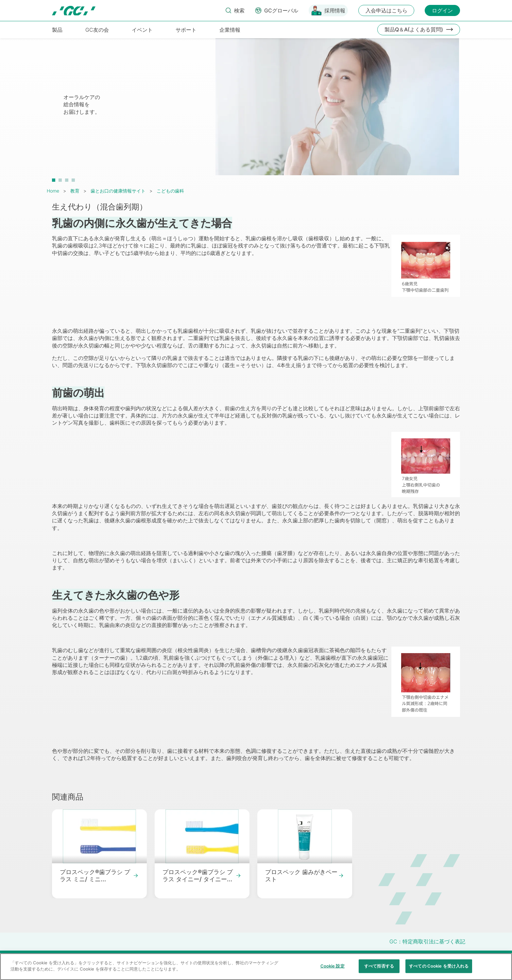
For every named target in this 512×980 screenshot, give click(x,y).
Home (53, 191)
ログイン (442, 10)
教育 (75, 191)
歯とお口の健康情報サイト (118, 191)
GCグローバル (281, 10)
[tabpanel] (256, 110)
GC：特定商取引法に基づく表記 (427, 941)
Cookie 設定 (333, 969)
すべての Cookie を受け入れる (439, 969)
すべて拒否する (379, 969)
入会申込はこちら (386, 10)
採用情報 (335, 10)
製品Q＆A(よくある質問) (414, 29)
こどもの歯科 (170, 191)
